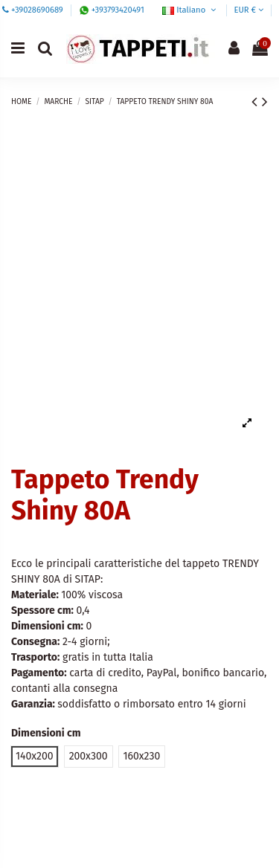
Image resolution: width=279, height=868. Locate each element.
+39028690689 (37, 10)
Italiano (190, 10)
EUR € (248, 10)
